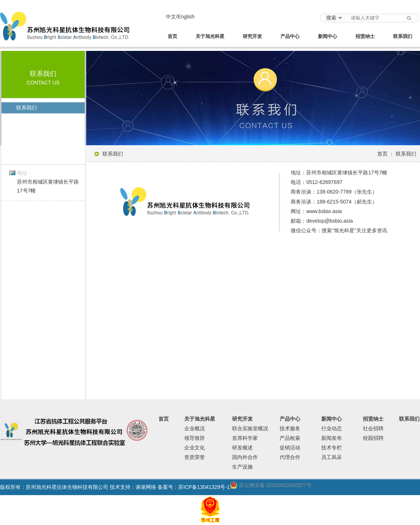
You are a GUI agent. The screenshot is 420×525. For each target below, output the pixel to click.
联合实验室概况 (250, 428)
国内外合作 (245, 457)
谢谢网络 (146, 487)
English (186, 17)
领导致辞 (195, 438)
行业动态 (332, 428)
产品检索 (290, 438)
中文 (171, 17)
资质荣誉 (195, 457)
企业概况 (195, 428)
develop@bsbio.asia (329, 221)
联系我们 (403, 37)
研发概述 (242, 448)
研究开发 (252, 37)
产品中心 (290, 37)
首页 (172, 37)
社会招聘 (373, 428)
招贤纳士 (365, 37)
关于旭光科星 (210, 37)
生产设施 (242, 467)
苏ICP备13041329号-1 (204, 487)
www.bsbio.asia (324, 211)
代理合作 (290, 457)
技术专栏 (332, 448)
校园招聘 (373, 438)
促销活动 (290, 448)
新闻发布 (332, 438)
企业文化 (195, 448)
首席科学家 (245, 438)
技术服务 (290, 428)
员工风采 (332, 457)
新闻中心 (328, 37)
